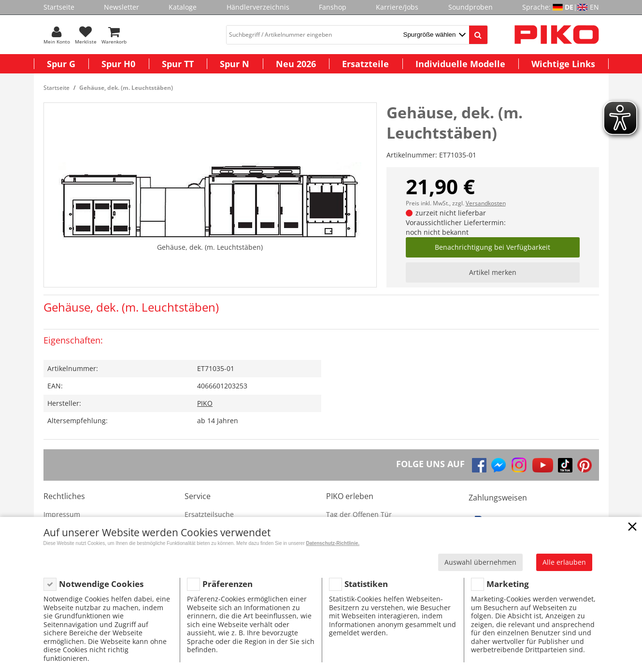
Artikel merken (493, 272)
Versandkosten (486, 203)
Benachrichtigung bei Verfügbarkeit (492, 247)
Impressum (62, 514)
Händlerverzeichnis (258, 7)
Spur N (235, 64)
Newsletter (121, 7)
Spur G (61, 64)
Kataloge (183, 7)
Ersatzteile (365, 64)
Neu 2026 (296, 64)
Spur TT (178, 64)
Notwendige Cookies (101, 584)
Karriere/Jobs (397, 7)
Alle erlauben (564, 562)
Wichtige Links (563, 64)
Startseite (59, 7)
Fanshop (333, 7)
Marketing (508, 584)
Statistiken (366, 584)
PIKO (205, 403)
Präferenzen (228, 584)
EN (594, 7)
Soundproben (471, 7)
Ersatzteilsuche (209, 514)
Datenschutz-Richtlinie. (333, 543)
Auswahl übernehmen (480, 562)
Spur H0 (118, 64)
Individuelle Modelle (460, 64)
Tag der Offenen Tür (359, 514)
